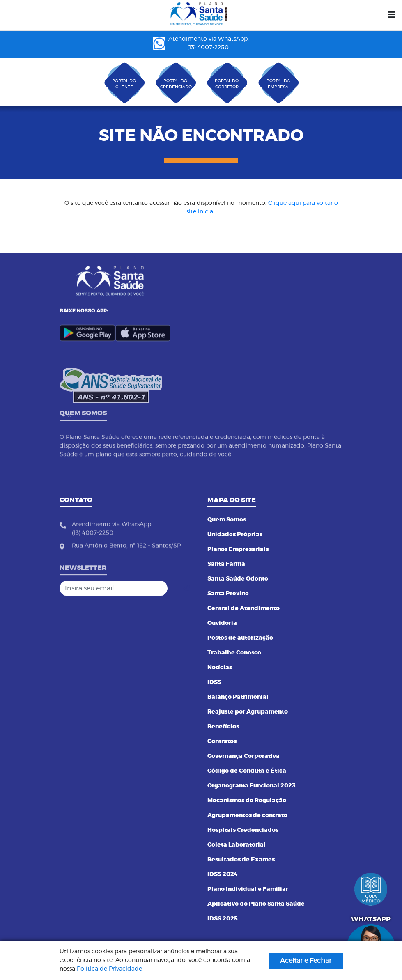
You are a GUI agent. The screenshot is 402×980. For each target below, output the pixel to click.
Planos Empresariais (238, 549)
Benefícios (223, 727)
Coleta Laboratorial (237, 845)
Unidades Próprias (235, 535)
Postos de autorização (240, 638)
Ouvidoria (222, 623)
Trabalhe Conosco (234, 653)
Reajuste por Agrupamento (248, 712)
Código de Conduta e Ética (247, 771)
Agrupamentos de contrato (247, 815)
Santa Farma (226, 564)
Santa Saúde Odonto (238, 579)
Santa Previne (228, 594)
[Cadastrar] (186, 588)
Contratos (222, 741)
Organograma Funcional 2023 (252, 786)
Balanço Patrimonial (238, 697)
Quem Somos (227, 520)
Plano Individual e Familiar (248, 889)
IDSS (214, 682)
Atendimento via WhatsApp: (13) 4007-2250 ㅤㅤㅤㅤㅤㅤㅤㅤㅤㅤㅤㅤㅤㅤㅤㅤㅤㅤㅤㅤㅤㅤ (201, 43)
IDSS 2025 (223, 919)
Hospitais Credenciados (243, 830)
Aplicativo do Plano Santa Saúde (256, 904)
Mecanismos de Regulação (247, 801)
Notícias (220, 668)
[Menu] (392, 15)
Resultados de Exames (241, 860)
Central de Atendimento (243, 608)
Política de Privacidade (109, 969)
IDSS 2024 (223, 874)
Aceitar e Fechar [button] (306, 961)
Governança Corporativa (243, 756)
